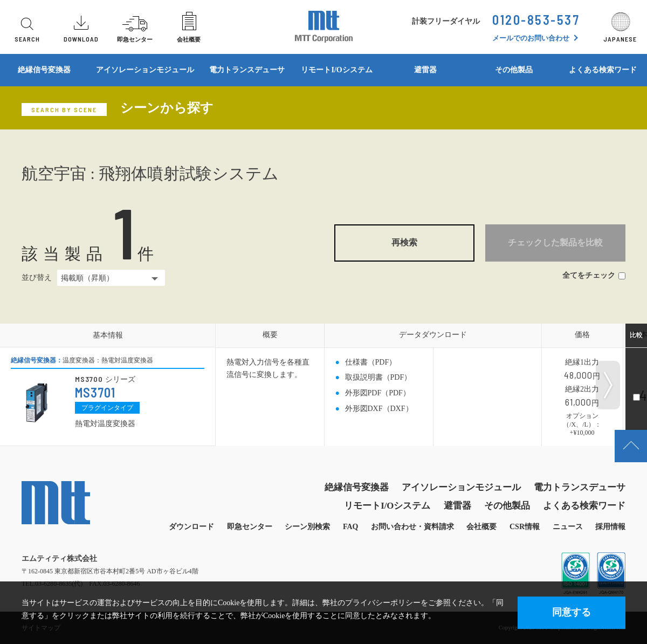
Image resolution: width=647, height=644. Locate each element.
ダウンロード (191, 527)
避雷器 (425, 70)
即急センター (250, 527)
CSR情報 (525, 527)
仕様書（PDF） (371, 362)
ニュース (568, 527)
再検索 (404, 242)
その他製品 (514, 70)
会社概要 (481, 527)
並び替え (37, 278)
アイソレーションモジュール (145, 70)
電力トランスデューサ (247, 70)
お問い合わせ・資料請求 (412, 527)
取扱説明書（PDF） (378, 377)
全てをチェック (594, 275)
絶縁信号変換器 (44, 70)
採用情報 (610, 527)
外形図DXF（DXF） (379, 409)
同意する (572, 612)
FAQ (351, 527)
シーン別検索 (307, 527)
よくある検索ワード (584, 506)
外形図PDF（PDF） (378, 393)
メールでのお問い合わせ (531, 38)
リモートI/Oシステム (336, 70)
